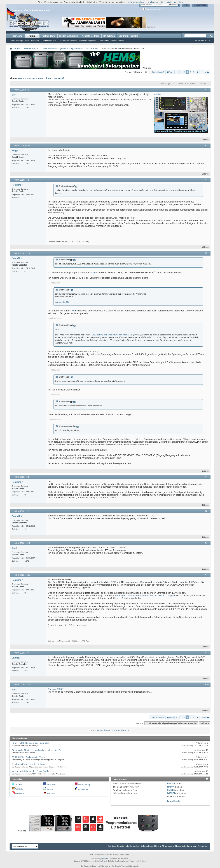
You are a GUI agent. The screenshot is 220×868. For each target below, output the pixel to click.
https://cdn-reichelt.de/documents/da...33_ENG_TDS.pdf (145, 596)
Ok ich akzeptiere (175, 2)
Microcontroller (31, 48)
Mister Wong (84, 784)
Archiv (136, 846)
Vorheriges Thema (101, 730)
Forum (32, 36)
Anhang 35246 (56, 689)
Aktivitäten (105, 41)
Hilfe (186, 5)
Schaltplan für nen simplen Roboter (29, 764)
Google (50, 789)
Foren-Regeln (174, 801)
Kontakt (112, 846)
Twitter (19, 784)
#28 (207, 575)
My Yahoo (51, 793)
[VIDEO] (171, 793)
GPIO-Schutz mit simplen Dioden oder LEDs (112, 335)
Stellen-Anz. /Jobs (69, 36)
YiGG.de (19, 789)
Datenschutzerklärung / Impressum (157, 846)
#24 (207, 253)
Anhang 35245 (62, 302)
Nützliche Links (49, 41)
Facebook (51, 784)
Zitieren (204, 140)
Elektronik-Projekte (128, 36)
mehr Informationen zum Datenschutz (145, 2)
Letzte (205, 72)
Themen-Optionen (167, 84)
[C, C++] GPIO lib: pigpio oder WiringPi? (30, 743)
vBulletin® (105, 859)
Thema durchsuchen (187, 84)
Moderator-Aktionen (68, 41)
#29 (207, 652)
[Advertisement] (178, 22)
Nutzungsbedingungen (186, 846)
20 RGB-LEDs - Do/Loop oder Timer (28, 757)
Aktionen (35, 41)
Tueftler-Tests (48, 36)
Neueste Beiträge (91, 36)
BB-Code (171, 784)
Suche (94, 272)
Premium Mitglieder (88, 41)
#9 (73, 311)
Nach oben (204, 723)
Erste (170, 72)
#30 (207, 684)
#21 (207, 89)
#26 (207, 511)
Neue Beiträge (17, 41)
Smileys (171, 787)
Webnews (20, 793)
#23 (207, 180)
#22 (207, 145)
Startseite (17, 36)
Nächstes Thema (120, 730)
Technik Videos (117, 41)
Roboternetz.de (125, 846)
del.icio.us (83, 789)
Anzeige (203, 84)
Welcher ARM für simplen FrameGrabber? (32, 771)
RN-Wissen (109, 36)
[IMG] (170, 790)
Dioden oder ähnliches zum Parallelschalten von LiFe (37, 750)
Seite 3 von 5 (158, 72)
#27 (207, 543)
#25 (207, 477)
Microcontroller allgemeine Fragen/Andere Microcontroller (71, 48)
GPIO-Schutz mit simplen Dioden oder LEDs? (41, 78)
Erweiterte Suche (203, 40)
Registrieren (200, 5)
